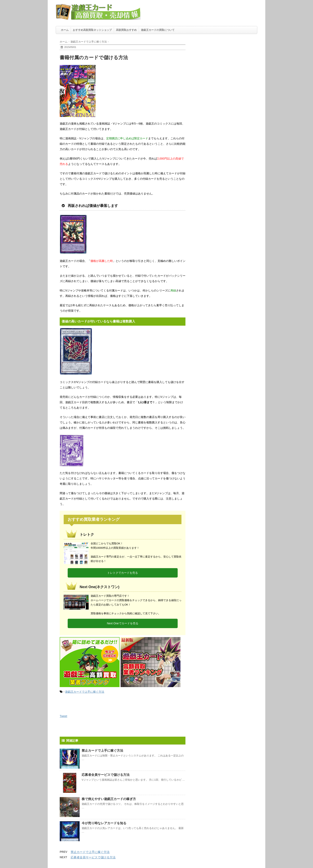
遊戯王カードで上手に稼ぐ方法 (85, 692)
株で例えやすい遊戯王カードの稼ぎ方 (109, 799)
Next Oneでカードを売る (122, 623)
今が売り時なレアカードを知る (104, 823)
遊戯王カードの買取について (158, 30)
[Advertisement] (227, 61)
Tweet (63, 716)
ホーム (65, 30)
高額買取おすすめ (126, 30)
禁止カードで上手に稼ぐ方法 (102, 751)
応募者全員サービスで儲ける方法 (106, 775)
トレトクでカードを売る (123, 573)
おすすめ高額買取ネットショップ (92, 30)
